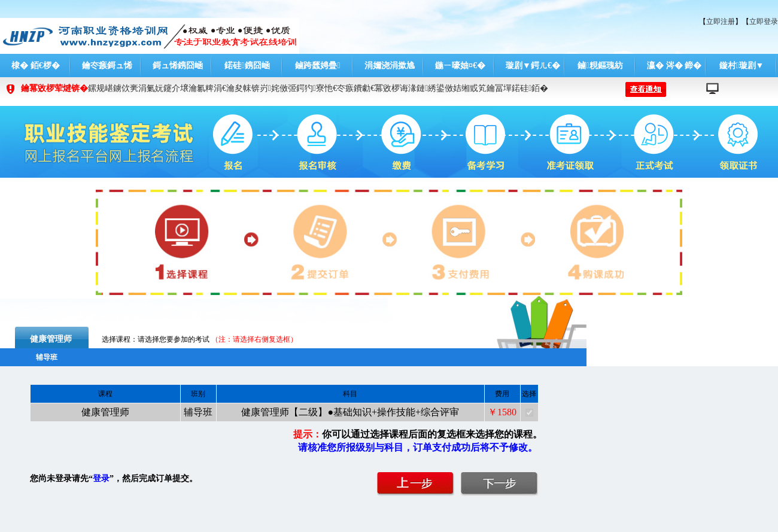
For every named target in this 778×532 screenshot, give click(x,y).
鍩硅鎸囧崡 (247, 66)
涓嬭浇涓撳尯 (390, 66)
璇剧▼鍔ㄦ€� (533, 66)
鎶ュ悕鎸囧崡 (178, 66)
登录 (101, 478)
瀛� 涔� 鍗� (674, 66)
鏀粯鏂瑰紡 (600, 66)
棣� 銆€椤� (36, 66)
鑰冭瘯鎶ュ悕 (107, 66)
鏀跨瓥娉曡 (317, 66)
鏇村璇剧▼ (742, 66)
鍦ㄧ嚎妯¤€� (460, 66)
